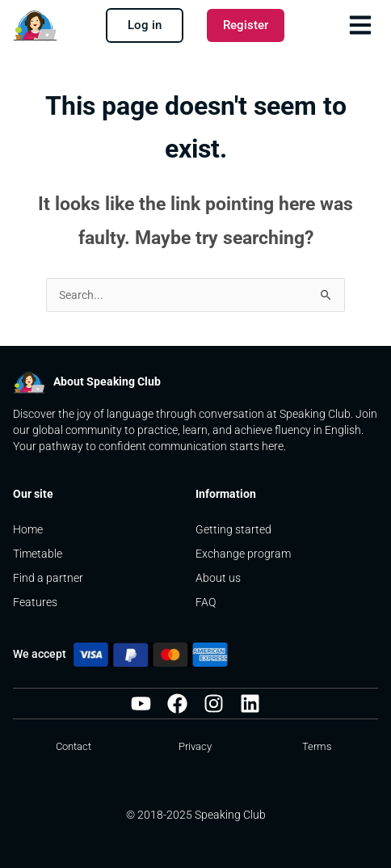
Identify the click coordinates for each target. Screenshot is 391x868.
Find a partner (48, 578)
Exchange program (244, 554)
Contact (74, 746)
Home (28, 529)
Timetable (38, 554)
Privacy (195, 746)
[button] (360, 25)
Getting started (233, 529)
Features (35, 602)
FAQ (206, 602)
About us (219, 578)
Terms (317, 746)
